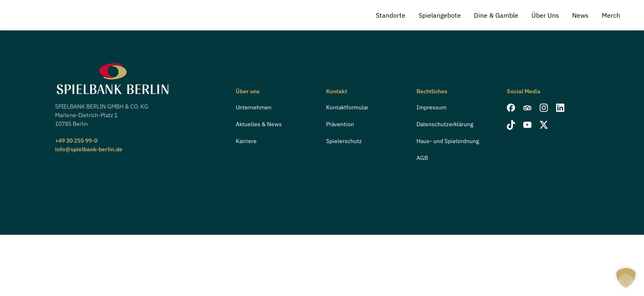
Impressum (431, 107)
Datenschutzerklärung (445, 124)
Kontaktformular (347, 107)
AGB (422, 158)
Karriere (246, 141)
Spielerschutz (344, 141)
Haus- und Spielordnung (448, 141)
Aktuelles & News (259, 124)
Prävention (340, 124)
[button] (626, 278)
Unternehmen (254, 107)
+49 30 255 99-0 (76, 141)
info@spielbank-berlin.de (89, 149)
